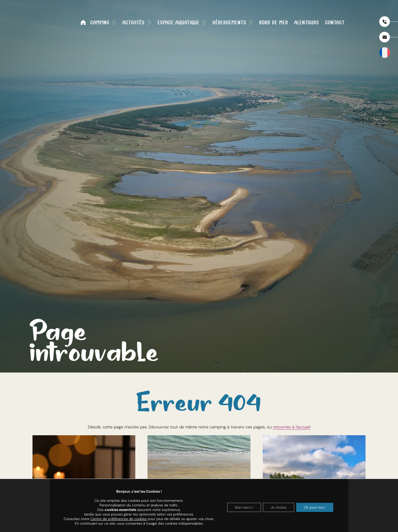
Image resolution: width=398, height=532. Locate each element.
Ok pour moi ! (315, 507)
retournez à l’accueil (292, 427)
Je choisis (279, 507)
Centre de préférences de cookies (119, 519)
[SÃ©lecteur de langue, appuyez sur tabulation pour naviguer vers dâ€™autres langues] (385, 53)
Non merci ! (244, 507)
